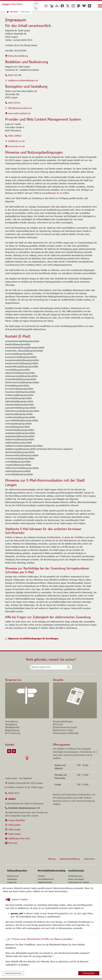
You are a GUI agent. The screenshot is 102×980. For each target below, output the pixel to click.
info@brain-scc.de (16, 141)
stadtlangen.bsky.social (19, 838)
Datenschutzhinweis (13, 973)
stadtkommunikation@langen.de (23, 80)
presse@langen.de (51, 193)
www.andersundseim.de (19, 113)
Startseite (14, 12)
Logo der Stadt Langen (15, 4)
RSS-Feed (13, 843)
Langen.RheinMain (17, 820)
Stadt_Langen (15, 825)
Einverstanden (89, 973)
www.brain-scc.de (16, 146)
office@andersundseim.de (20, 108)
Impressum (38, 803)
